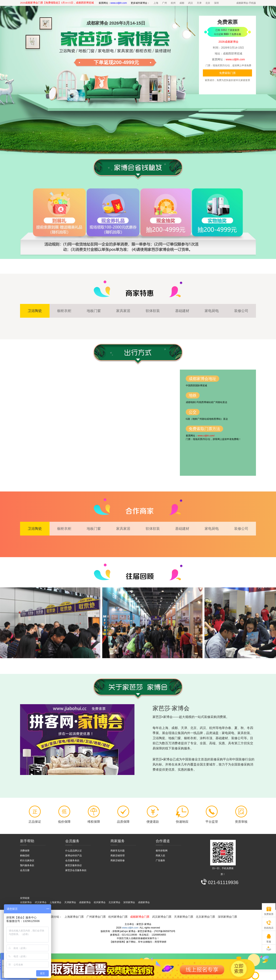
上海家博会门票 (74, 917)
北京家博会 (114, 902)
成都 (182, 3)
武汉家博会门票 (162, 917)
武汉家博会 (41, 902)
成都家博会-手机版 (246, 3)
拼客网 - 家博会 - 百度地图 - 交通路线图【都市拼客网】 (100, 423)
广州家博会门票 (96, 917)
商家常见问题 (118, 851)
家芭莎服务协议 (74, 865)
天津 (199, 3)
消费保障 (25, 851)
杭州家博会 (100, 902)
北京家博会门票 (205, 917)
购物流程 (25, 856)
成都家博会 (85, 902)
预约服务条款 (27, 865)
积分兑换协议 (27, 860)
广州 (165, 3)
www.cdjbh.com (130, 928)
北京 (208, 3)
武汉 (190, 3)
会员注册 (25, 870)
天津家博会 (70, 902)
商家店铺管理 (118, 856)
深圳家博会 (129, 902)
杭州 (173, 3)
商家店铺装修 (118, 860)
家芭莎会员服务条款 (76, 870)
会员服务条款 (72, 860)
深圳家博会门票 (227, 917)
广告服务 (160, 860)
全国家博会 (26, 902)
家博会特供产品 (74, 856)
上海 (156, 3)
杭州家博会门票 (118, 917)
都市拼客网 (162, 851)
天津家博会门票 (184, 917)
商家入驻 (160, 856)
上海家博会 (55, 902)
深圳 (216, 3)
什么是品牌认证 (74, 851)
